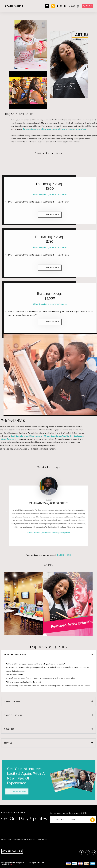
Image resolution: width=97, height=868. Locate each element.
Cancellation (13, 660)
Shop (10, 839)
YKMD (13, 864)
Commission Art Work (23, 839)
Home (4, 839)
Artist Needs (12, 646)
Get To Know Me (40, 839)
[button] (47, 6)
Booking (9, 674)
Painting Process (15, 599)
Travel (8, 688)
